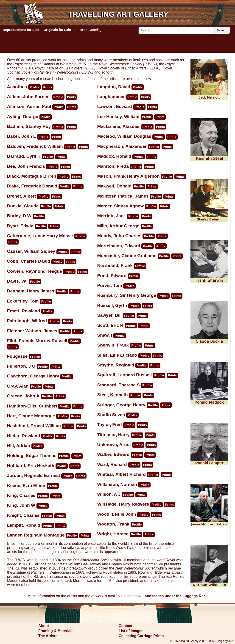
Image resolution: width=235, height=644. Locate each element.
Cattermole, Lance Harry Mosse (40, 236)
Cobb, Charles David (29, 261)
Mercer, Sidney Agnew (120, 206)
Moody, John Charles (119, 236)
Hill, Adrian (19, 446)
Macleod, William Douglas (124, 136)
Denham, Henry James (31, 291)
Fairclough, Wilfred (27, 321)
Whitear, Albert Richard (121, 474)
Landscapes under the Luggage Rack (175, 596)
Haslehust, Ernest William (34, 426)
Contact (126, 626)
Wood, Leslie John (116, 514)
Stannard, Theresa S (118, 385)
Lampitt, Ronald (24, 525)
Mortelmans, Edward (119, 246)
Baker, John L (22, 136)
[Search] (176, 30)
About (44, 626)
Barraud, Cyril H (24, 156)
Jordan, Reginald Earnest (34, 475)
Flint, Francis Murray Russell (37, 341)
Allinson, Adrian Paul (29, 106)
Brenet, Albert (22, 196)
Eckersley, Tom (23, 301)
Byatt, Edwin (20, 226)
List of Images (131, 631)
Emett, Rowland (24, 311)
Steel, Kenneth (112, 395)
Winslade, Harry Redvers (123, 504)
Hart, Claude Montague (31, 416)
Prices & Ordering (88, 30)
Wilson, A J (109, 494)
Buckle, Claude (23, 206)
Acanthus (18, 87)
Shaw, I (105, 335)
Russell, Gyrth (112, 305)
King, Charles (21, 495)
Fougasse (18, 356)
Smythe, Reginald (116, 365)
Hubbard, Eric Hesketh (31, 466)
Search (221, 30)
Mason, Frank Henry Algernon (128, 176)
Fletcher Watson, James (32, 331)
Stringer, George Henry (121, 405)
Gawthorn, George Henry (33, 376)
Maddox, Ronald (114, 156)
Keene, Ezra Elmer (26, 486)
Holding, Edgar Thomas (32, 455)
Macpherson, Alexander (122, 146)
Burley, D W (19, 216)
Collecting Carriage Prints (141, 636)
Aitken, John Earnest (29, 97)
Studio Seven (112, 415)
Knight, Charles (23, 515)
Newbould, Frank (115, 266)
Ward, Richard (112, 464)
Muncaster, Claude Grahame (127, 256)
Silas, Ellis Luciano (117, 355)
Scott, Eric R (110, 325)
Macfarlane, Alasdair (118, 126)
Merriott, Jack (111, 216)
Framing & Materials (56, 631)
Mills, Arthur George (118, 226)
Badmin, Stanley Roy (29, 126)
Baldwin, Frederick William (35, 146)
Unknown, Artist (114, 444)
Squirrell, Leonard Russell (124, 375)
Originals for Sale (57, 30)
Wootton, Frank (113, 524)
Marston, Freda (113, 166)
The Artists (48, 636)
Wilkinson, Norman (117, 484)
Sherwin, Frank (113, 345)
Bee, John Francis (26, 166)
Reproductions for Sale (21, 30)
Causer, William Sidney (31, 251)
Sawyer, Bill (109, 315)
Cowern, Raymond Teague (35, 271)
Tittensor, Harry (113, 435)
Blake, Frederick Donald (32, 186)
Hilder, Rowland (24, 436)
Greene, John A (23, 396)
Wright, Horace (113, 534)
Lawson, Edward (114, 106)
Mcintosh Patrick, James (123, 196)
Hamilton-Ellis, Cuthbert (32, 406)
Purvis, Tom (109, 285)
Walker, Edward (113, 454)
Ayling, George (23, 117)
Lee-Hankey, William (118, 117)
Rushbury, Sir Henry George (127, 295)
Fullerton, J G (21, 366)
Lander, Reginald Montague (36, 535)
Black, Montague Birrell (32, 176)
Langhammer (112, 97)
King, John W (21, 505)
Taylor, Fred (109, 425)
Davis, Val (17, 281)
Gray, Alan (18, 386)
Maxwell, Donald (114, 186)
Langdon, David (114, 87)
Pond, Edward (112, 276)
